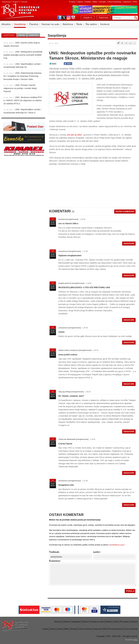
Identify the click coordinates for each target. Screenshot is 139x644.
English (15, 2)
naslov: (97, 552)
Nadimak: (54, 552)
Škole (79, 24)
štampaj (130, 43)
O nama (72, 2)
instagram (69, 18)
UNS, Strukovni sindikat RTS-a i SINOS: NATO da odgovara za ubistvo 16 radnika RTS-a (23, 100)
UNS (20, 11)
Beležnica (68, 24)
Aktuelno (6, 24)
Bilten (95, 2)
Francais (24, 2)
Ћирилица (6, 2)
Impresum (128, 2)
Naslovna (58, 622)
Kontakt (103, 2)
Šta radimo (91, 24)
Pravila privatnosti (115, 629)
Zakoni (80, 2)
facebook (59, 18)
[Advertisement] (70, 185)
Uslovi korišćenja (115, 2)
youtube (73, 18)
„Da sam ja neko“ (74, 135)
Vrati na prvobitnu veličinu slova (122, 43)
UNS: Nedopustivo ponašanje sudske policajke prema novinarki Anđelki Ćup (23, 55)
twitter (64, 18)
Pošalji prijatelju (134, 43)
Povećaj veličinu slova (118, 43)
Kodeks (88, 2)
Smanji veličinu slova (126, 43)
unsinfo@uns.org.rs (117, 545)
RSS (135, 2)
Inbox (136, 640)
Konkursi (105, 24)
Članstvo (34, 24)
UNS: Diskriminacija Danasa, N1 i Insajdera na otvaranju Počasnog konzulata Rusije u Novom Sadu (23, 76)
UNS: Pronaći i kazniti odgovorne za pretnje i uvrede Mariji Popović (20, 88)
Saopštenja (20, 24)
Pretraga (136, 18)
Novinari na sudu (50, 24)
